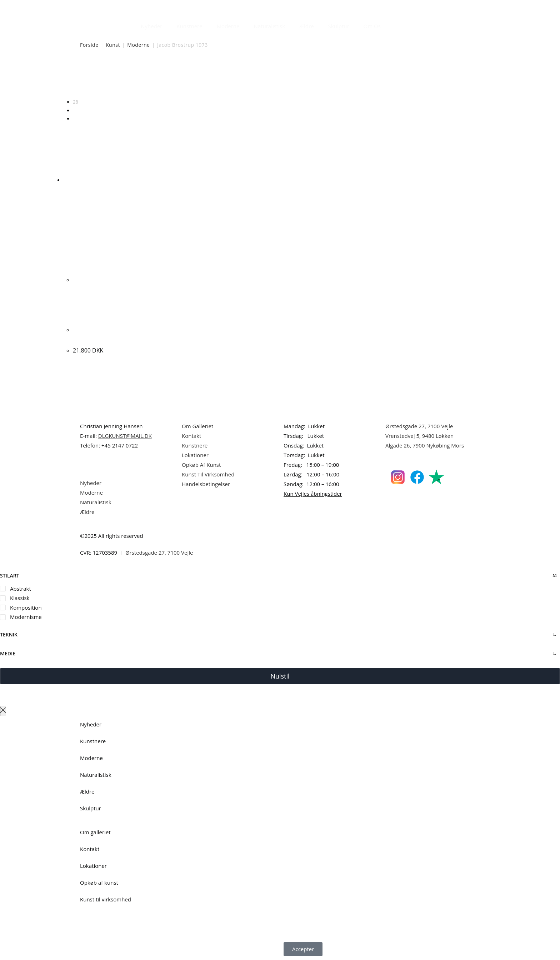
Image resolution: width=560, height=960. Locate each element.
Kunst (113, 45)
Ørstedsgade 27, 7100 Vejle (419, 426)
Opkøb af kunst (99, 882)
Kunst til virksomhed (106, 899)
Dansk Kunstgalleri (112, 7)
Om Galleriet (197, 426)
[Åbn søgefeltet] (392, 24)
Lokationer (195, 455)
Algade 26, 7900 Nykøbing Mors (425, 445)
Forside (89, 45)
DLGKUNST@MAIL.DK (125, 436)
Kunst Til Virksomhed (208, 474)
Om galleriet (95, 832)
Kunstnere (189, 26)
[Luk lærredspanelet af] (3, 711)
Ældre (307, 26)
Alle (77, 119)
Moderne (228, 26)
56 (76, 110)
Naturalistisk (270, 26)
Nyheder (151, 26)
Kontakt (191, 436)
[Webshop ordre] (280, 79)
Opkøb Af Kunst (201, 465)
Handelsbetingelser (206, 484)
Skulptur (339, 26)
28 (76, 102)
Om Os (372, 26)
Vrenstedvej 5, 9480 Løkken (419, 436)
